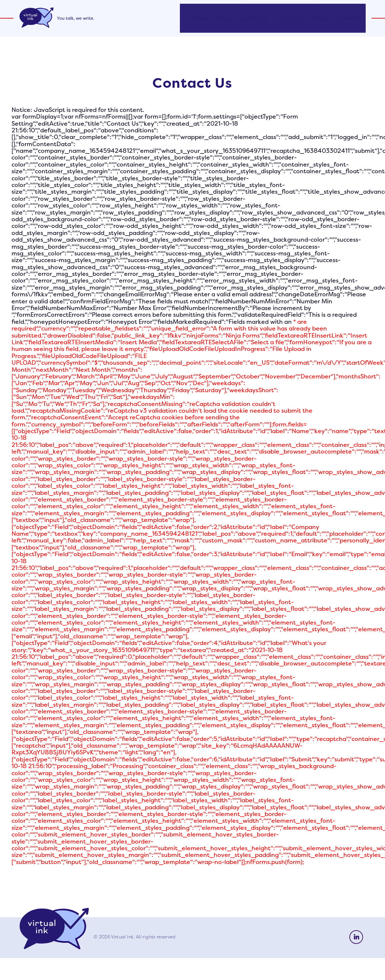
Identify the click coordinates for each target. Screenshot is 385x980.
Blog (321, 21)
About (226, 21)
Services (256, 21)
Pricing (294, 21)
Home (198, 21)
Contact (349, 21)
